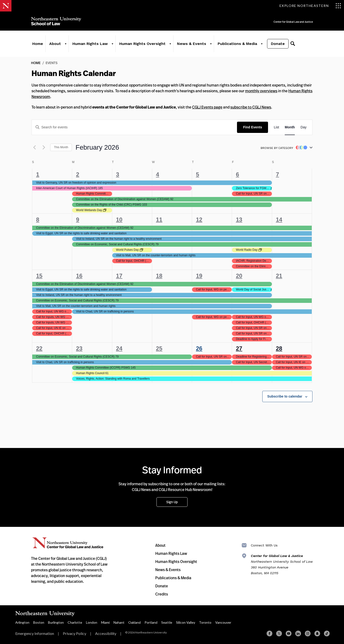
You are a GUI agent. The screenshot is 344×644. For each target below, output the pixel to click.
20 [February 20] (239, 276)
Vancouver (223, 622)
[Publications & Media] (261, 44)
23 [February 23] (79, 348)
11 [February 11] (159, 220)
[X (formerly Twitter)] (279, 633)
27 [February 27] (239, 348)
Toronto (205, 622)
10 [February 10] (119, 220)
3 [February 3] (118, 174)
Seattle (167, 622)
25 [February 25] (159, 348)
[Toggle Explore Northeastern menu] (310, 6)
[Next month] (44, 147)
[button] (303, 147)
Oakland (134, 622)
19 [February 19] (199, 276)
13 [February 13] (239, 220)
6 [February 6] (237, 174)
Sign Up (172, 502)
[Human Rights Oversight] (170, 44)
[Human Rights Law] (112, 44)
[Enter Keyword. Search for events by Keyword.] (134, 127)
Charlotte (75, 622)
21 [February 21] (279, 276)
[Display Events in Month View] (290, 127)
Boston (39, 622)
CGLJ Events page (207, 107)
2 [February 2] (78, 174)
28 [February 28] (279, 348)
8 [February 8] (38, 220)
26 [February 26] (199, 348)
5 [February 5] (197, 174)
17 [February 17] (119, 276)
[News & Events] (211, 44)
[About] (65, 44)
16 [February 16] (79, 276)
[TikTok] (327, 633)
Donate (278, 44)
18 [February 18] (159, 276)
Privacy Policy (75, 633)
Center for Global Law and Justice (277, 19)
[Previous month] (34, 147)
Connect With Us (264, 545)
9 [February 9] (78, 220)
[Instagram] (308, 633)
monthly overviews (261, 91)
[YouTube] (289, 633)
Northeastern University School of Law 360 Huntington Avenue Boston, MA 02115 (282, 564)
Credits (162, 594)
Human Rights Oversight (142, 44)
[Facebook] (269, 633)
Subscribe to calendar (285, 396)
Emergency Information (35, 633)
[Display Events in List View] (276, 127)
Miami (105, 622)
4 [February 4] (158, 174)
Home (38, 44)
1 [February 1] (38, 174)
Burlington (56, 622)
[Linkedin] (298, 633)
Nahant (119, 622)
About (55, 44)
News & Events (192, 44)
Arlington (22, 622)
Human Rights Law (90, 44)
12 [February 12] (199, 220)
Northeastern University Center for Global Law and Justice (68, 543)
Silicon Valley (186, 622)
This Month (61, 147)
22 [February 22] (39, 348)
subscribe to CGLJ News (251, 107)
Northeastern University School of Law (56, 21)
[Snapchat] (317, 633)
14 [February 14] (279, 220)
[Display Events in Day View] (304, 127)
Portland (151, 622)
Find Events (253, 127)
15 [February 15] (39, 276)
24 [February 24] (119, 348)
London (92, 622)
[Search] (293, 44)
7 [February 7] (277, 174)
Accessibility (106, 633)
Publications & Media (237, 44)
